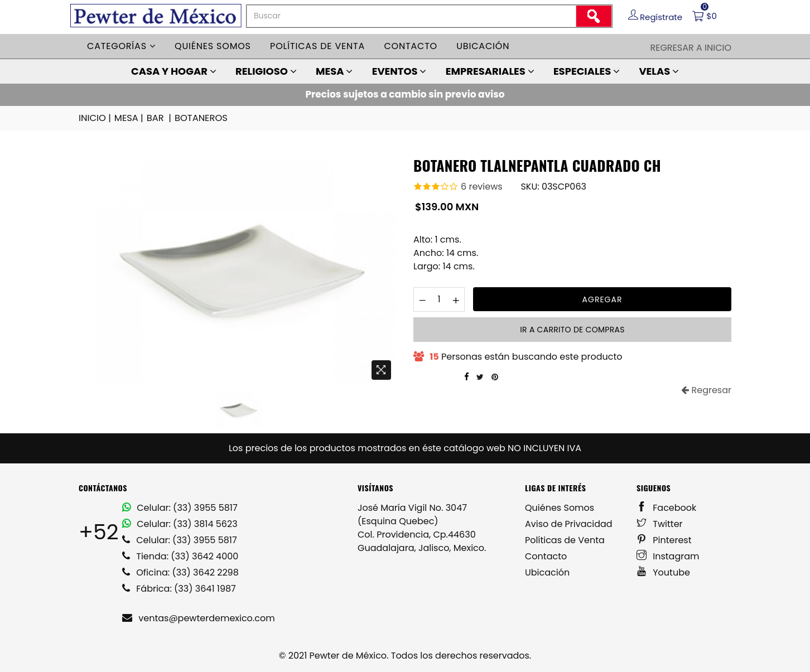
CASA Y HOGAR (174, 71)
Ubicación (483, 46)
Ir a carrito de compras (572, 329)
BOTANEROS (199, 118)
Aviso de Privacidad (569, 523)
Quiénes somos (213, 46)
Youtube (663, 572)
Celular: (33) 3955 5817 (180, 507)
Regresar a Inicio (691, 48)
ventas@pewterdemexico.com (199, 618)
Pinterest (664, 540)
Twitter (660, 523)
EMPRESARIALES (490, 71)
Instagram (668, 556)
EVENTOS (399, 71)
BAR (159, 118)
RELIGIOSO (266, 71)
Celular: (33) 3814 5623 (180, 523)
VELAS (659, 71)
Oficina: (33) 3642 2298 (180, 572)
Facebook (666, 507)
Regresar (706, 390)
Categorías (121, 46)
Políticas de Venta (565, 540)
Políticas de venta (317, 46)
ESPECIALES (587, 71)
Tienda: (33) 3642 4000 (180, 556)
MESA (334, 71)
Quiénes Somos (560, 507)
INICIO (95, 118)
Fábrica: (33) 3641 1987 (179, 588)
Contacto (411, 46)
